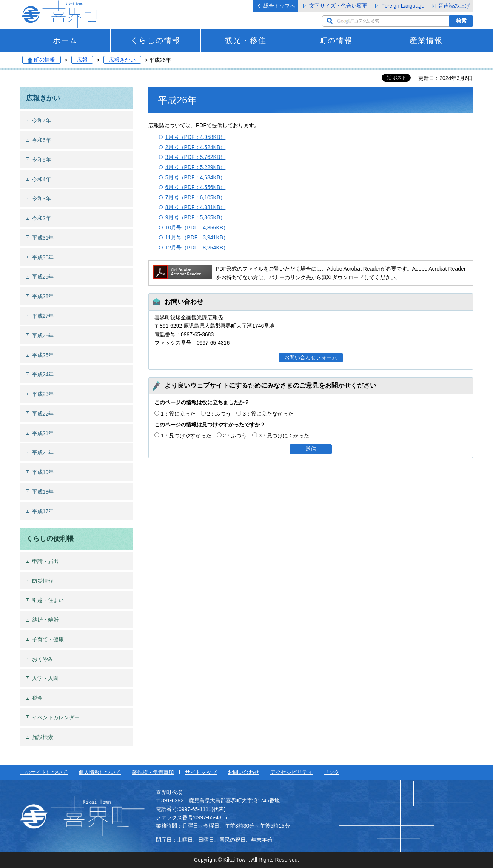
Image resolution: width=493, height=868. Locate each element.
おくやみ (43, 659)
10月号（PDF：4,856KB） (197, 228)
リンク (331, 772)
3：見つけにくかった (284, 436)
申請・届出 (45, 561)
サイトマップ (201, 772)
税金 (37, 698)
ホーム (65, 40)
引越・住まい (48, 600)
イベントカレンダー (56, 717)
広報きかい (122, 60)
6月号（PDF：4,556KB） (196, 187)
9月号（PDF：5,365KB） (196, 217)
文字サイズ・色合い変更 (338, 6)
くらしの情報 (156, 40)
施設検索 (43, 737)
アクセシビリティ (291, 772)
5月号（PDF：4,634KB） (196, 177)
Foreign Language (403, 6)
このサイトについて (44, 772)
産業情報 (426, 40)
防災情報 (43, 581)
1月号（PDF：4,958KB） (196, 137)
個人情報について (100, 772)
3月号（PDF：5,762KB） (196, 157)
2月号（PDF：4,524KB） (196, 147)
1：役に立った (178, 414)
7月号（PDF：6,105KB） (196, 197)
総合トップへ (279, 6)
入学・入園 (45, 678)
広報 (82, 60)
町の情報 (336, 40)
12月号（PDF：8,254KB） (197, 248)
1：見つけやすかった (186, 436)
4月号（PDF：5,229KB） (196, 167)
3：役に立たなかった (268, 414)
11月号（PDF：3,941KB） (197, 237)
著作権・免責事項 (153, 772)
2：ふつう (219, 414)
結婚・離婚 (45, 620)
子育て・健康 (48, 639)
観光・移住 (246, 40)
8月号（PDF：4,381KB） (196, 207)
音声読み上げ (454, 6)
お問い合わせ (243, 772)
